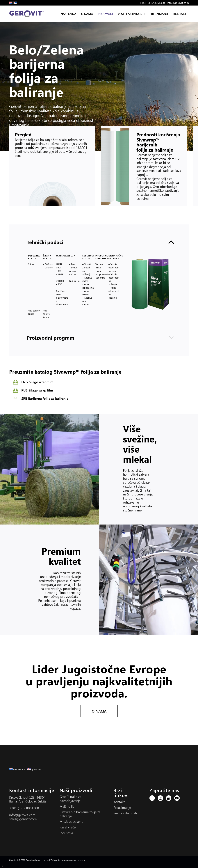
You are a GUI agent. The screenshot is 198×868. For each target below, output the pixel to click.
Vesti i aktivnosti (125, 813)
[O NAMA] (99, 711)
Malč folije (67, 806)
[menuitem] (68, 14)
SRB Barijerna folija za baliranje (45, 398)
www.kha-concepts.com (74, 860)
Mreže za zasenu (71, 821)
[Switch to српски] (35, 769)
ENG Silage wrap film (37, 382)
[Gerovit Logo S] (27, 14)
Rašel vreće (68, 827)
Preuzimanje (122, 807)
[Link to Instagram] (160, 798)
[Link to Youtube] (177, 798)
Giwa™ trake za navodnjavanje (70, 799)
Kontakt (119, 802)
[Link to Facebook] (152, 798)
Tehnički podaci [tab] (100, 242)
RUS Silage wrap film (37, 390)
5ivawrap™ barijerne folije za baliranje (80, 814)
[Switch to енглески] (18, 769)
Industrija (66, 833)
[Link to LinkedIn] (169, 798)
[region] (99, 290)
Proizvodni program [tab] (100, 338)
